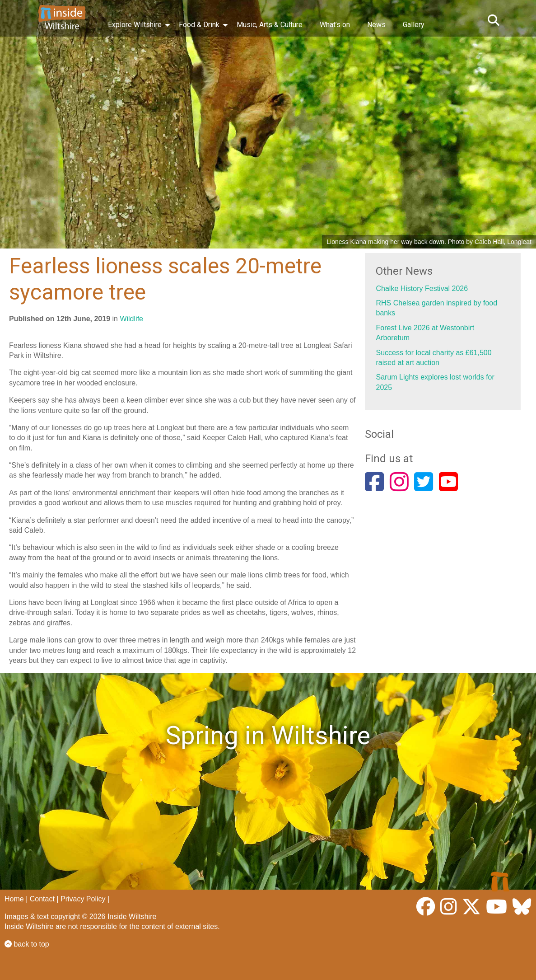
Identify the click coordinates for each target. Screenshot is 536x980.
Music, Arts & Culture (270, 25)
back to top (27, 944)
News (376, 25)
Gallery (414, 25)
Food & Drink (199, 25)
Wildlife (131, 319)
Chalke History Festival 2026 (422, 288)
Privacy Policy (83, 899)
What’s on (335, 25)
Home (14, 899)
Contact (42, 899)
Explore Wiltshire (135, 25)
